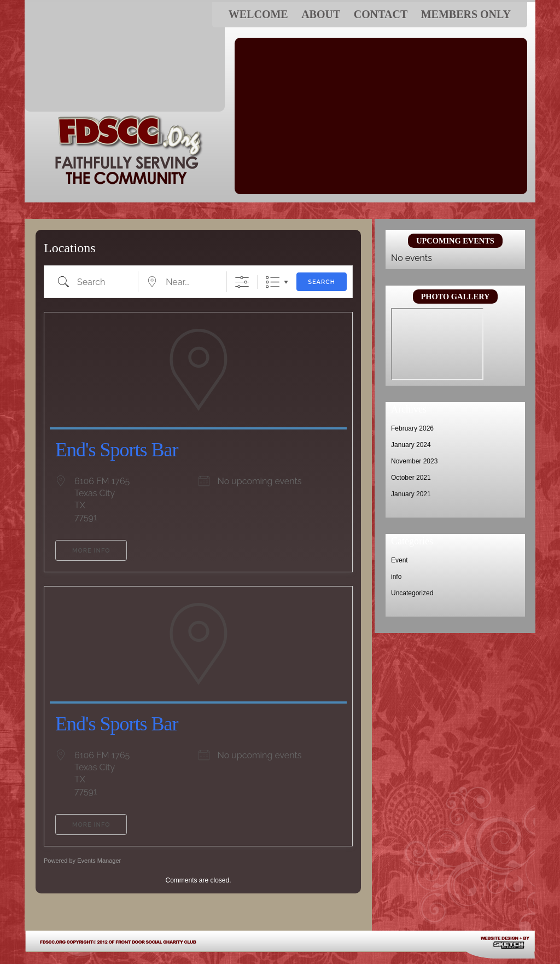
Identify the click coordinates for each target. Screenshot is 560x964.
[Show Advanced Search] (242, 282)
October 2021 (411, 478)
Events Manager (99, 861)
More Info (91, 551)
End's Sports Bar (117, 450)
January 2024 (411, 445)
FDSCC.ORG (125, 57)
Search (322, 282)
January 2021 (411, 494)
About (321, 14)
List (273, 282)
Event (399, 560)
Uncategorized (412, 593)
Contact (381, 14)
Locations (70, 248)
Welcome (258, 14)
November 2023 (414, 461)
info (396, 577)
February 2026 (412, 428)
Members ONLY (466, 14)
